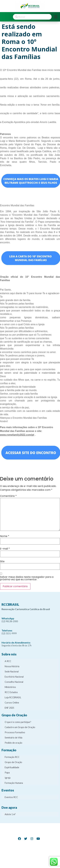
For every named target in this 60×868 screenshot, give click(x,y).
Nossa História (12, 666)
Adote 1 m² (10, 814)
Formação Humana (14, 783)
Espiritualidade (12, 767)
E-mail (5, 549)
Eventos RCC (11, 797)
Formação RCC (12, 757)
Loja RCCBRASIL (13, 697)
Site (2, 561)
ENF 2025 (9, 708)
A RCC (8, 661)
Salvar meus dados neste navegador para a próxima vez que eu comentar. (27, 578)
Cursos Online (12, 703)
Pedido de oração (13, 743)
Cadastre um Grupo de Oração (20, 727)
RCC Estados (11, 692)
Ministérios (10, 687)
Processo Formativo (15, 732)
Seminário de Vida (13, 738)
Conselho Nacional (14, 682)
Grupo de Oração (13, 762)
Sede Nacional (12, 672)
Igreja (8, 778)
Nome (5, 536)
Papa (7, 773)
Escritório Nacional (14, 677)
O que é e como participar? (18, 722)
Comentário (8, 496)
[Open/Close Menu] (56, 17)
